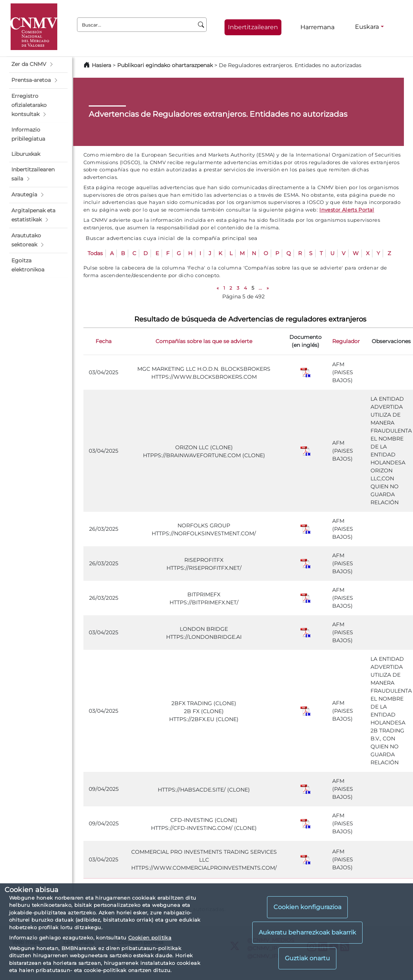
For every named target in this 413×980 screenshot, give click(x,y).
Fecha (104, 341)
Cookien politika (150, 938)
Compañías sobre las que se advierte (204, 341)
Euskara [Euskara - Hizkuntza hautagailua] (367, 27)
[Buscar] (201, 25)
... (260, 288)
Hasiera (101, 65)
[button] (38, 64)
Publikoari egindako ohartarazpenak (165, 65)
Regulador (346, 341)
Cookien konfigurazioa (307, 907)
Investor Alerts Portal (347, 210)
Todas (95, 253)
